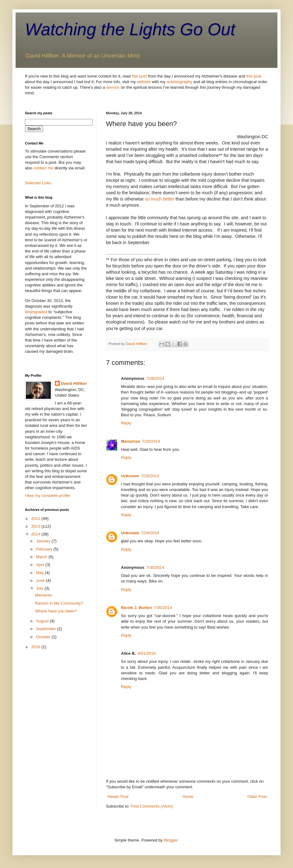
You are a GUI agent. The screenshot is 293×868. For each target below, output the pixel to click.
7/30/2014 (155, 567)
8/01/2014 (147, 653)
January (44, 541)
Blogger (171, 840)
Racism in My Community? (59, 603)
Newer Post (118, 797)
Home (188, 797)
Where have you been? (56, 611)
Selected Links (38, 183)
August (43, 621)
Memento (43, 595)
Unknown (130, 476)
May (41, 573)
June (41, 580)
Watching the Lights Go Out (130, 29)
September (47, 629)
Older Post (257, 797)
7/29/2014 (151, 441)
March (42, 557)
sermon (113, 87)
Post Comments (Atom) (152, 806)
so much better (160, 199)
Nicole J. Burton (137, 608)
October (44, 637)
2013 (36, 526)
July (40, 588)
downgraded (36, 312)
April (41, 565)
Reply (126, 423)
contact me (43, 168)
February (45, 549)
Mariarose (130, 441)
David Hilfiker (74, 383)
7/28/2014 (155, 378)
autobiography (180, 82)
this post (139, 76)
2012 (36, 519)
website (144, 82)
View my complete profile (47, 495)
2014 (36, 534)
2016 (36, 647)
